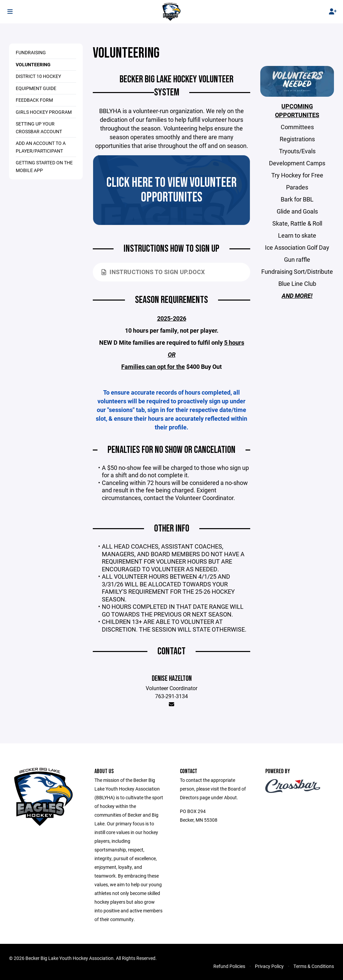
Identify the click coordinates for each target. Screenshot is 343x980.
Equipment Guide (36, 88)
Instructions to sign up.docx (153, 272)
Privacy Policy (269, 966)
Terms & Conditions (314, 966)
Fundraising (31, 52)
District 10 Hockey (38, 76)
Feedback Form (34, 100)
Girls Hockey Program (44, 112)
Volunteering (33, 64)
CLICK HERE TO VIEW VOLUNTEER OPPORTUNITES (171, 190)
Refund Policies (229, 966)
